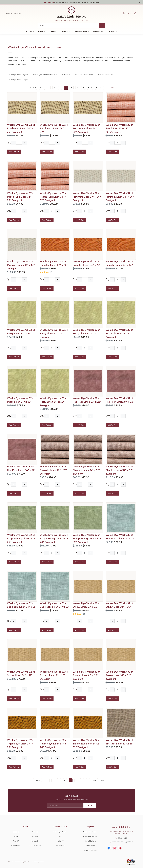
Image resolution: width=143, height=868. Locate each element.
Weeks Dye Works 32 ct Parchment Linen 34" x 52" (54, 128)
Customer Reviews (90, 850)
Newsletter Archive (90, 837)
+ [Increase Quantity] (25, 143)
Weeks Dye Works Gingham (18, 75)
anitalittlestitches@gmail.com (121, 842)
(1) (51, 272)
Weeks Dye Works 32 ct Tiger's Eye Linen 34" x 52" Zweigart (87, 744)
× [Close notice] (140, 2)
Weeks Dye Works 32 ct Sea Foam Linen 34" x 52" (55, 605)
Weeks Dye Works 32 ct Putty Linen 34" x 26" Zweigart (119, 334)
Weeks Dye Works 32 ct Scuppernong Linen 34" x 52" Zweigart (87, 539)
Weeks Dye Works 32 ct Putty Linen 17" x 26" (21, 332)
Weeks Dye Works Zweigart (18, 80)
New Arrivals (16, 846)
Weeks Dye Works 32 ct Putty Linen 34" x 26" (87, 332)
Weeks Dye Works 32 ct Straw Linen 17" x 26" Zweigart (54, 675)
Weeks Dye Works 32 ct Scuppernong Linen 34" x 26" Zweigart (54, 539)
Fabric (53, 32)
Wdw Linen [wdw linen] (66, 75)
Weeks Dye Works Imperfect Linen (45, 75)
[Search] (68, 26)
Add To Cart (14, 152)
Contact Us (60, 841)
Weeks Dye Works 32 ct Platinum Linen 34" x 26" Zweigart (120, 197)
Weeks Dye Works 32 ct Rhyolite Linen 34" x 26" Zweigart (87, 470)
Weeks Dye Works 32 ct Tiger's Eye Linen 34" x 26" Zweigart (54, 744)
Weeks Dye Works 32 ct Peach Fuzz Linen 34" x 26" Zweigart (21, 197)
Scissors (65, 32)
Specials (112, 32)
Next (90, 88)
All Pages (18, 14)
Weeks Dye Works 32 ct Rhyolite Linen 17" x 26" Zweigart (54, 470)
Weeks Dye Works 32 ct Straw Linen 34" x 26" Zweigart (87, 675)
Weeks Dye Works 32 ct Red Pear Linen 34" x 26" (120, 400)
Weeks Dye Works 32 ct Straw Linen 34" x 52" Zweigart (119, 675)
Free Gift (16, 841)
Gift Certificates (35, 846)
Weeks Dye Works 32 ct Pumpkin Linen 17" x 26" (54, 263)
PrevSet (33, 88)
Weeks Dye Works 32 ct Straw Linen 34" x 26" (119, 605)
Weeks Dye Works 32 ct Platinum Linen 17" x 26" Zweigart (87, 197)
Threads (29, 32)
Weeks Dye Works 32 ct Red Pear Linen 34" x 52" (21, 469)
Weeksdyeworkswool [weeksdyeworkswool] (105, 75)
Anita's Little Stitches (71, 17)
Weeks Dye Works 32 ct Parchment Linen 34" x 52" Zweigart (87, 128)
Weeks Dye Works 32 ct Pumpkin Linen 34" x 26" (87, 263)
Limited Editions (90, 841)
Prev (42, 88)
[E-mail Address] (65, 805)
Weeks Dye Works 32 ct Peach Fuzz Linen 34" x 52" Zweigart (54, 197)
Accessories (98, 32)
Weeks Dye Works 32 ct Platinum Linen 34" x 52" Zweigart (21, 265)
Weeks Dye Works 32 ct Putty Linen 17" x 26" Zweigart (54, 334)
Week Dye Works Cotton (84, 75)
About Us (9, 14)
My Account (60, 846)
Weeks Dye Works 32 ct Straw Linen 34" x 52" (21, 674)
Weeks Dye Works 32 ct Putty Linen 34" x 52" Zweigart (54, 402)
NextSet (100, 88)
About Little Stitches (90, 832)
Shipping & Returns (60, 832)
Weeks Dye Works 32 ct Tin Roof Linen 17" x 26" (120, 742)
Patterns (42, 32)
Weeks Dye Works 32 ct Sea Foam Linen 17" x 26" (120, 537)
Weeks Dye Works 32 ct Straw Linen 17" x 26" (87, 605)
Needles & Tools (81, 32)
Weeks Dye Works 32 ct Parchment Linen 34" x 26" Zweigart (21, 128)
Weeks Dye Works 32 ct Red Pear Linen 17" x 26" (87, 400)
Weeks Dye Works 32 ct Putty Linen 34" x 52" (21, 400)
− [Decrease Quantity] (14, 143)
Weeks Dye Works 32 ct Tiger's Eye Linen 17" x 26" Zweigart (21, 744)
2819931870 (121, 838)
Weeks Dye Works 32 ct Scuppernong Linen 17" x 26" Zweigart (21, 539)
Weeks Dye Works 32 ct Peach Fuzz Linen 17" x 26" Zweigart (119, 128)
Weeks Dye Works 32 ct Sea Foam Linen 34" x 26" (22, 605)
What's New (90, 846)
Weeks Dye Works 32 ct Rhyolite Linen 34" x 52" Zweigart (119, 470)
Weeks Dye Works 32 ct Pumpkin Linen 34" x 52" (119, 263)
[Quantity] (19, 143)
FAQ (60, 837)
